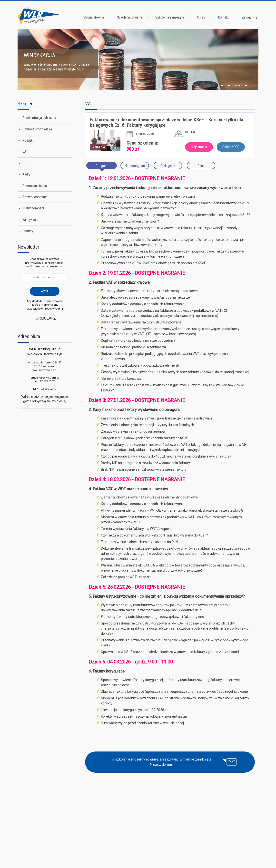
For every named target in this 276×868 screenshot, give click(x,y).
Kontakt (223, 17)
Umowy (28, 231)
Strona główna (94, 17)
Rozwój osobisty (34, 197)
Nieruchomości (33, 208)
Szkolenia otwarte (130, 17)
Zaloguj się (250, 17)
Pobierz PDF (231, 147)
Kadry (26, 174)
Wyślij (45, 291)
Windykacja (30, 220)
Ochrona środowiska (37, 129)
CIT (25, 163)
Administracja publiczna (39, 118)
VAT (25, 152)
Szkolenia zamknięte (170, 17)
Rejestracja (199, 147)
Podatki (28, 140)
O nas (201, 17)
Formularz (45, 318)
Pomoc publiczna (35, 186)
